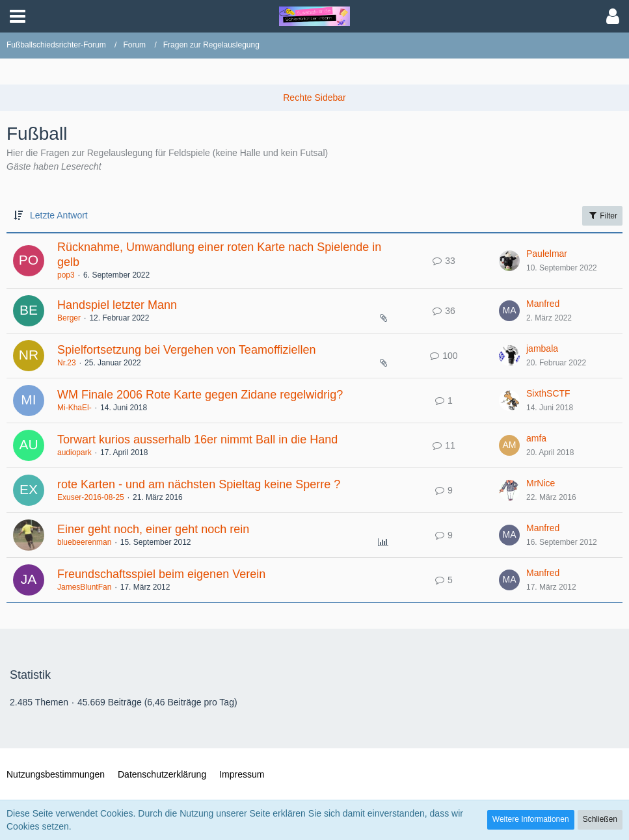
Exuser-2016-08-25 (91, 497)
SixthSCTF (548, 393)
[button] (18, 16)
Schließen (600, 819)
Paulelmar (547, 254)
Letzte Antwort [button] (59, 215)
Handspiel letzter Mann (117, 305)
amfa (536, 438)
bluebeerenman (84, 542)
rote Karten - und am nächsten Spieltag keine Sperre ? (199, 484)
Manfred (543, 304)
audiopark (74, 453)
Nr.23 (67, 363)
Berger (69, 318)
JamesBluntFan (84, 587)
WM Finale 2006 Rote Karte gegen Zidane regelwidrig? (200, 395)
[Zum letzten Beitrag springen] (509, 261)
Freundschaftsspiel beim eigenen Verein (161, 574)
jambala (542, 348)
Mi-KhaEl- (74, 408)
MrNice (541, 483)
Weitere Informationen (531, 819)
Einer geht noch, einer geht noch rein (153, 529)
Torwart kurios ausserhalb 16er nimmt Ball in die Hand (197, 440)
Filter (602, 215)
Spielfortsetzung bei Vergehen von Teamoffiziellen (187, 350)
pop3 (66, 275)
